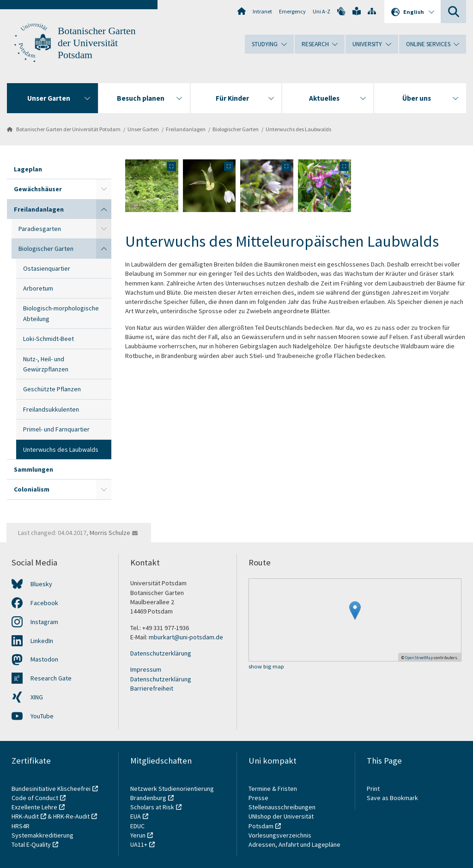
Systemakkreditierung (42, 835)
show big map (266, 667)
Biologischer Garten (236, 129)
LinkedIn (42, 641)
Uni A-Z (321, 11)
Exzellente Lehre (34, 807)
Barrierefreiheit (152, 688)
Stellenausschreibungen (282, 807)
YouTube (42, 716)
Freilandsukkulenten (51, 409)
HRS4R (21, 826)
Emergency (292, 11)
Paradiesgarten (40, 229)
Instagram (44, 622)
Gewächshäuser (38, 189)
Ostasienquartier (47, 268)
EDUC (137, 826)
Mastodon (44, 659)
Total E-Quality (31, 844)
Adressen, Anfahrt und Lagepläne (294, 844)
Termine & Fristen (273, 789)
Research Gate (51, 678)
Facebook (44, 603)
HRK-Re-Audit (71, 816)
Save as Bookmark (392, 798)
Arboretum (38, 288)
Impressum (146, 669)
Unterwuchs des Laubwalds (298, 129)
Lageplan (28, 169)
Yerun (138, 835)
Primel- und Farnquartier (56, 429)
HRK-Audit (25, 816)
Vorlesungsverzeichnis (281, 835)
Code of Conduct (35, 798)
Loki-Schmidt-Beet (49, 339)
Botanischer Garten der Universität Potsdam (97, 43)
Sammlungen (33, 469)
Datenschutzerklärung (161, 653)
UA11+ (139, 844)
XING (37, 697)
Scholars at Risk (152, 807)
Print (373, 789)
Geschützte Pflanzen (52, 389)
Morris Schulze (110, 533)
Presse (259, 798)
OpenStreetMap (419, 658)
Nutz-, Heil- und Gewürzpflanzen (46, 364)
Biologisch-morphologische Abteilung (61, 313)
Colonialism (32, 489)
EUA (136, 816)
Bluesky (41, 584)
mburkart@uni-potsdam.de (186, 637)
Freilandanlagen (186, 129)
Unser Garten (143, 129)
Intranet (262, 11)
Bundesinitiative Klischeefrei (51, 789)
